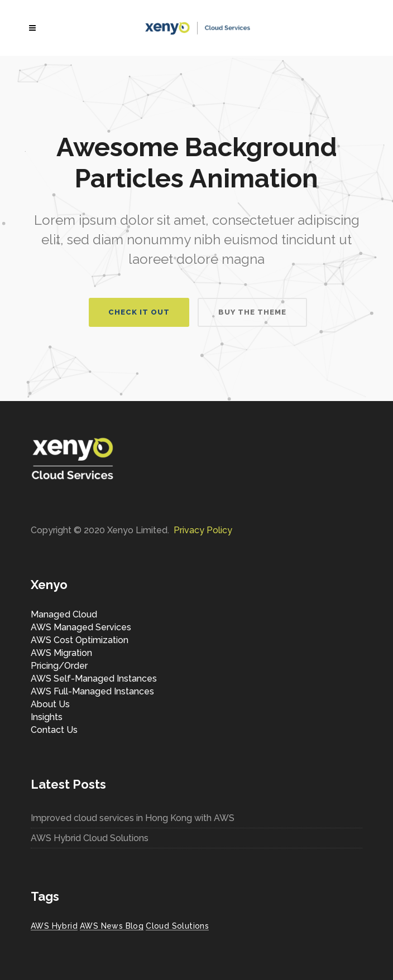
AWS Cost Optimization (80, 640)
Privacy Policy (203, 530)
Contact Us (54, 730)
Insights (47, 717)
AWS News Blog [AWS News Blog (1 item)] (112, 926)
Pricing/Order (59, 666)
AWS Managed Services (81, 627)
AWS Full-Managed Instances (92, 691)
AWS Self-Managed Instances (94, 679)
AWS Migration (61, 653)
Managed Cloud (64, 614)
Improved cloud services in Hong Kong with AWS (133, 818)
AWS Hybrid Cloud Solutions (90, 838)
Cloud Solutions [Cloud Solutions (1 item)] (177, 926)
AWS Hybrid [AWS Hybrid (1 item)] (54, 926)
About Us (50, 704)
